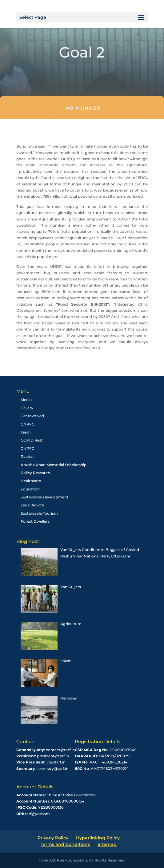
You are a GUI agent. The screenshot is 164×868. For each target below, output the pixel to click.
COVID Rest (32, 440)
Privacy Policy (53, 838)
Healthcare (31, 481)
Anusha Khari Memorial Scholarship (54, 465)
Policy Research (35, 473)
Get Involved (32, 416)
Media (26, 400)
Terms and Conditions (65, 844)
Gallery (27, 408)
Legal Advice (32, 505)
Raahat (27, 456)
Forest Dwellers (35, 521)
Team (26, 432)
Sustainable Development (44, 497)
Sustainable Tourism (39, 513)
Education (30, 489)
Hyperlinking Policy (98, 838)
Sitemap (107, 844)
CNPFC (28, 424)
